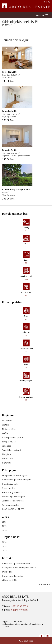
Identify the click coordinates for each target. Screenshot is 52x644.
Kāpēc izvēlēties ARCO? (13, 509)
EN (47, 2)
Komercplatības (12, 302)
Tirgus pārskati (12, 537)
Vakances (6, 446)
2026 (4, 522)
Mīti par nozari (9, 442)
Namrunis (7, 463)
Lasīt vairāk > (44, 584)
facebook (41, 636)
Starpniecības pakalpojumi (15, 475)
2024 (4, 530)
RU (49, 2)
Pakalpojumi (10, 470)
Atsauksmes (8, 458)
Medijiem (6, 454)
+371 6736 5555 (26, 641)
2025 (4, 526)
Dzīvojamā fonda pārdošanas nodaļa (19, 568)
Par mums (7, 421)
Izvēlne (40, 15)
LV (44, 2)
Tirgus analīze (9, 488)
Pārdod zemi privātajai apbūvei (26, 182)
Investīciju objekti (11, 484)
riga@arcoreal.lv (19, 610)
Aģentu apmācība (10, 505)
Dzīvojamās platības (15, 214)
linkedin (48, 636)
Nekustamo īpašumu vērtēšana (17, 480)
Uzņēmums (9, 415)
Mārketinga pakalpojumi (14, 496)
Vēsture (6, 425)
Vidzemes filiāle (10, 580)
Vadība (5, 433)
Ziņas (5, 517)
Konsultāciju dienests (12, 492)
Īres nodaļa (7, 572)
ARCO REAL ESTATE (26, 6)
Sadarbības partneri (11, 450)
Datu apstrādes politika (13, 437)
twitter (35, 636)
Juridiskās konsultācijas (13, 501)
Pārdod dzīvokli (26, 64)
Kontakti (8, 558)
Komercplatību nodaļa (13, 576)
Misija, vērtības (9, 429)
